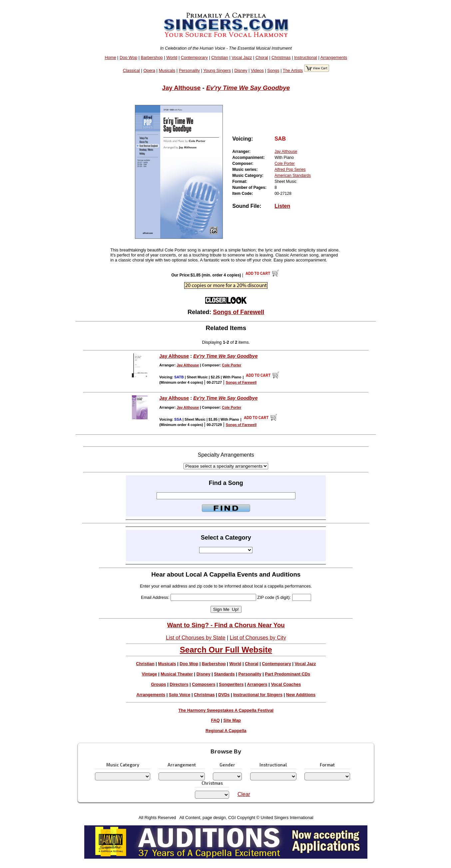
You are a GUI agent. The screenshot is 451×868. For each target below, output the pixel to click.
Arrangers (257, 684)
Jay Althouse (182, 88)
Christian (220, 57)
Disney (241, 70)
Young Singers (217, 70)
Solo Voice (180, 695)
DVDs (224, 695)
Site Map (232, 720)
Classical (131, 70)
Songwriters (231, 684)
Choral (262, 57)
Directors (179, 684)
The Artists (293, 70)
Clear (244, 794)
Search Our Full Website (226, 650)
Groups (159, 684)
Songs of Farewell (238, 312)
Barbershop (152, 57)
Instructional (306, 57)
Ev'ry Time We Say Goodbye (248, 88)
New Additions (301, 695)
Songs (273, 70)
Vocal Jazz (242, 57)
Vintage (149, 674)
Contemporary (194, 57)
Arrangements (334, 57)
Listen (282, 206)
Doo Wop (128, 57)
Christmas (281, 57)
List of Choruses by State (196, 638)
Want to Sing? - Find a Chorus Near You (226, 625)
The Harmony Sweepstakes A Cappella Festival (226, 710)
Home (110, 57)
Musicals (167, 70)
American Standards (293, 176)
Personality (189, 70)
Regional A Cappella (226, 731)
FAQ (215, 720)
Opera (149, 70)
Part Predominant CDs (287, 674)
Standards (224, 674)
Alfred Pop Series (290, 170)
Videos (257, 70)
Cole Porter (285, 164)
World (172, 57)
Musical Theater (177, 674)
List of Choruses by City (258, 638)
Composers (204, 684)
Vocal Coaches (286, 684)
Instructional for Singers (258, 695)
